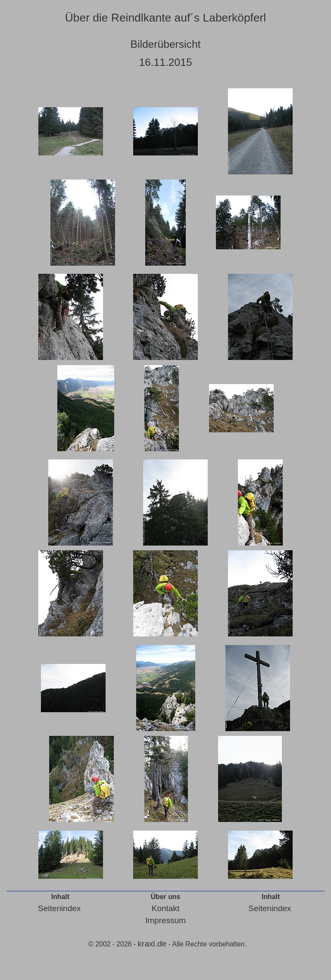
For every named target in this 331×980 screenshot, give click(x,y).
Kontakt (165, 908)
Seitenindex (59, 908)
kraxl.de (152, 944)
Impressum (165, 920)
